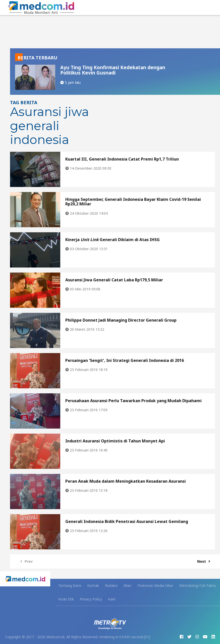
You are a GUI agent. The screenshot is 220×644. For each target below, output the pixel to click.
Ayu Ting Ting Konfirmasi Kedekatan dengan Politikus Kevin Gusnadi (113, 70)
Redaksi (111, 585)
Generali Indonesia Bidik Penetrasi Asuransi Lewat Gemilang (127, 521)
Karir (112, 599)
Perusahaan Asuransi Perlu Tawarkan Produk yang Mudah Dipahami (133, 401)
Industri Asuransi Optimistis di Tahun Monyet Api (115, 441)
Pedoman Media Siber (155, 585)
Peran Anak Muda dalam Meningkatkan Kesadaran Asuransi (126, 481)
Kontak (93, 585)
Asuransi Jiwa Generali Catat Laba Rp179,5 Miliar (114, 280)
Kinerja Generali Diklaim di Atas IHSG (113, 240)
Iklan (127, 585)
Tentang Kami (70, 585)
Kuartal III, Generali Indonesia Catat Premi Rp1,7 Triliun (122, 159)
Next (205, 561)
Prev (25, 561)
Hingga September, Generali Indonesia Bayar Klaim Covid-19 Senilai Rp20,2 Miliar (133, 202)
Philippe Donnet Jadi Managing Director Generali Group (121, 320)
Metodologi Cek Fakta (198, 585)
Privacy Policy (91, 599)
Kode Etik (66, 599)
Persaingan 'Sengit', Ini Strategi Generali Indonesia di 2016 (125, 360)
